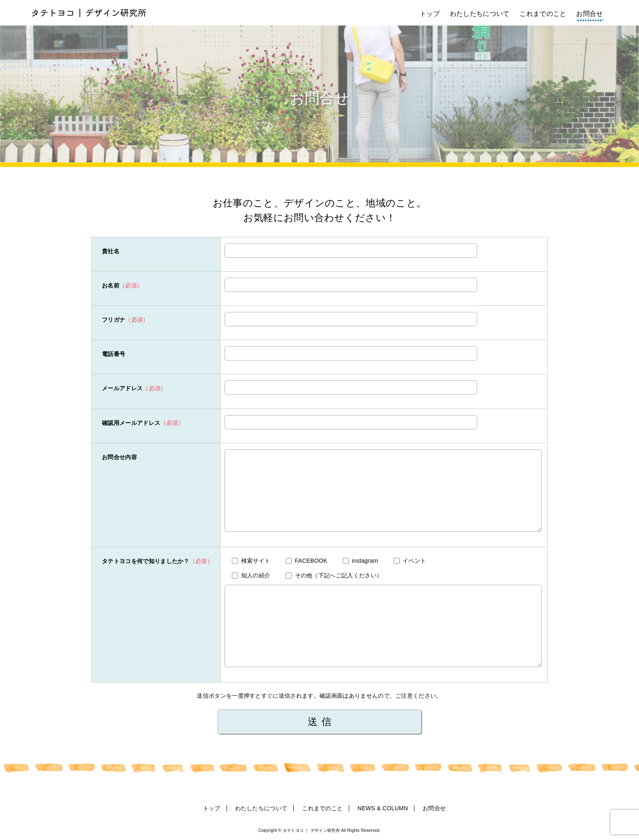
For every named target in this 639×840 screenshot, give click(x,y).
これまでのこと (543, 14)
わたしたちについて (480, 14)
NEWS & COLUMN (383, 808)
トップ (430, 14)
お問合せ (589, 14)
